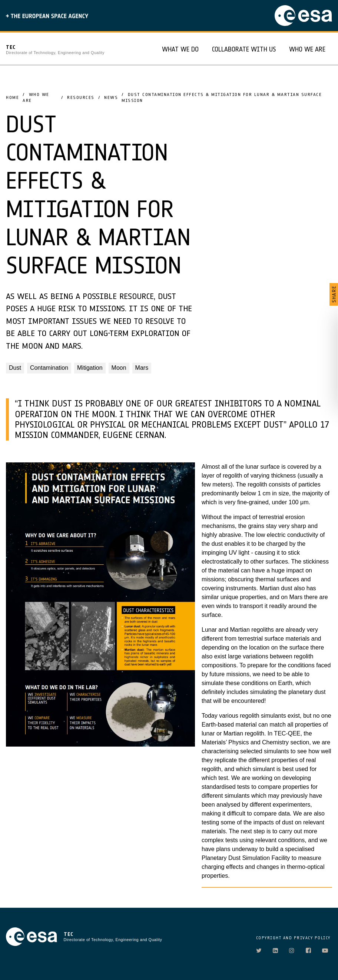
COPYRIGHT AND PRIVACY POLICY (293, 938)
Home (12, 97)
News (111, 97)
